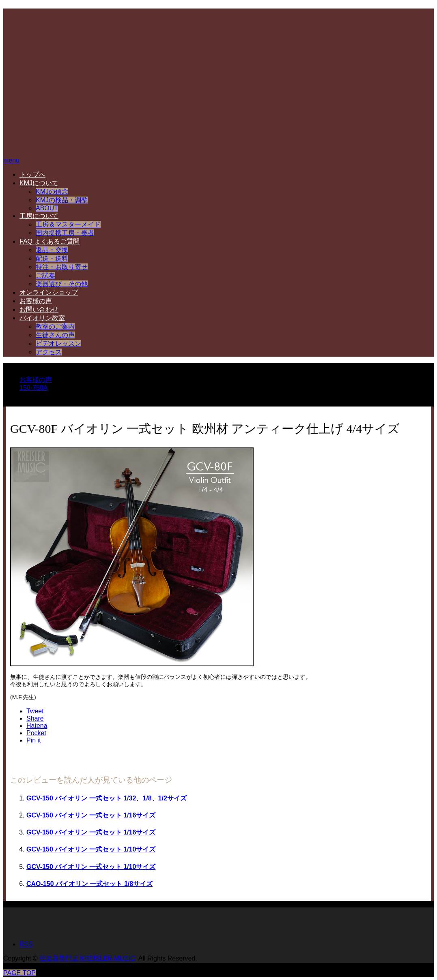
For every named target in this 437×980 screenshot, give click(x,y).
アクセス (49, 352)
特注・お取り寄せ (62, 267)
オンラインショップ (49, 292)
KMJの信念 (52, 192)
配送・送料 (52, 258)
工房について (39, 216)
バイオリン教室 (42, 318)
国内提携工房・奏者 (65, 233)
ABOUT (47, 208)
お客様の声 (36, 301)
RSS (26, 944)
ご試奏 (45, 275)
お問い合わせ (39, 309)
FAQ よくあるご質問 (50, 241)
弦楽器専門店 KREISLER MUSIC (87, 958)
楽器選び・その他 (62, 284)
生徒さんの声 (55, 335)
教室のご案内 (55, 326)
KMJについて (39, 183)
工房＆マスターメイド (68, 224)
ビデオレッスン (58, 343)
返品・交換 (52, 250)
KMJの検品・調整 (62, 200)
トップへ (32, 174)
